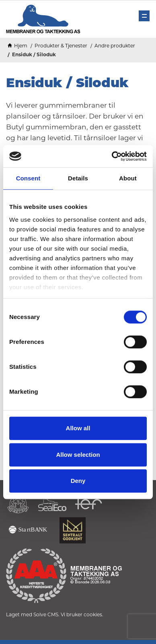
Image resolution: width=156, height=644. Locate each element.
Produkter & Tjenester (61, 46)
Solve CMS (46, 614)
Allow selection (78, 455)
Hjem (21, 46)
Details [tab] (78, 178)
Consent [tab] (28, 178)
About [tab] (128, 178)
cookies (93, 614)
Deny (78, 481)
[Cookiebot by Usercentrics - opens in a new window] (112, 156)
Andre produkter (115, 46)
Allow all (78, 428)
